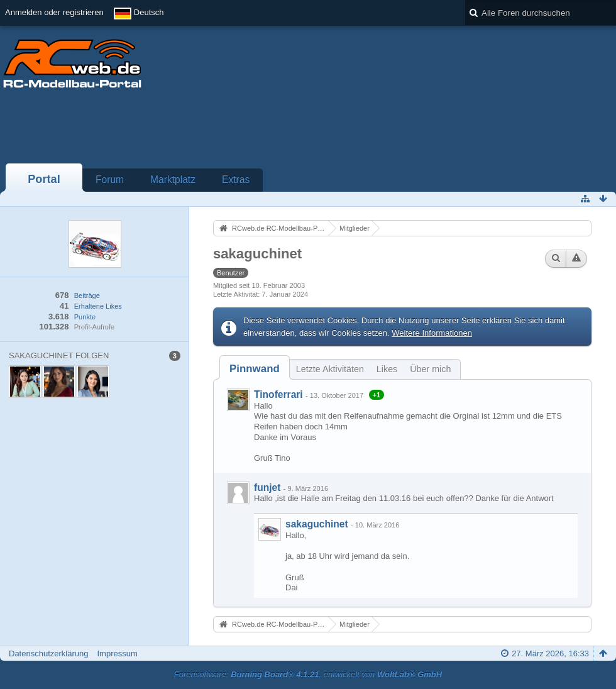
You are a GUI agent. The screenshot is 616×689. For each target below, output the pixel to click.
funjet (267, 488)
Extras (236, 179)
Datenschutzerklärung (48, 653)
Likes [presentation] (387, 369)
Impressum (117, 653)
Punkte (85, 317)
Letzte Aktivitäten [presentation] (330, 369)
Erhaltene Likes (98, 306)
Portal (44, 179)
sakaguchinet (317, 524)
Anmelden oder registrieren (54, 12)
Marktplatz (173, 179)
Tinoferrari (278, 394)
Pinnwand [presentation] (255, 369)
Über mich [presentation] (430, 369)
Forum (110, 179)
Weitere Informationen (432, 333)
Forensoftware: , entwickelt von (308, 674)
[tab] (255, 369)
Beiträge (87, 295)
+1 (377, 395)
